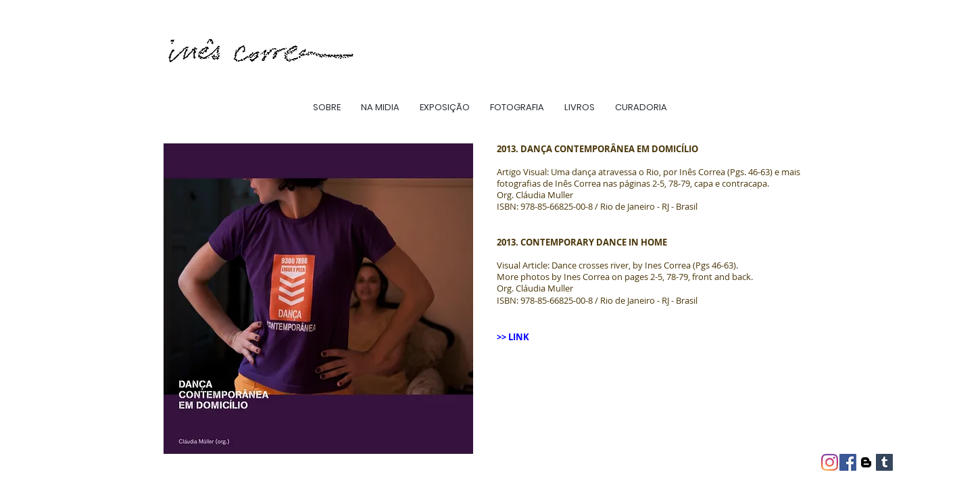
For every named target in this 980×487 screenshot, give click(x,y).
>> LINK (514, 337)
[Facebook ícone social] (848, 462)
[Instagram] (830, 462)
